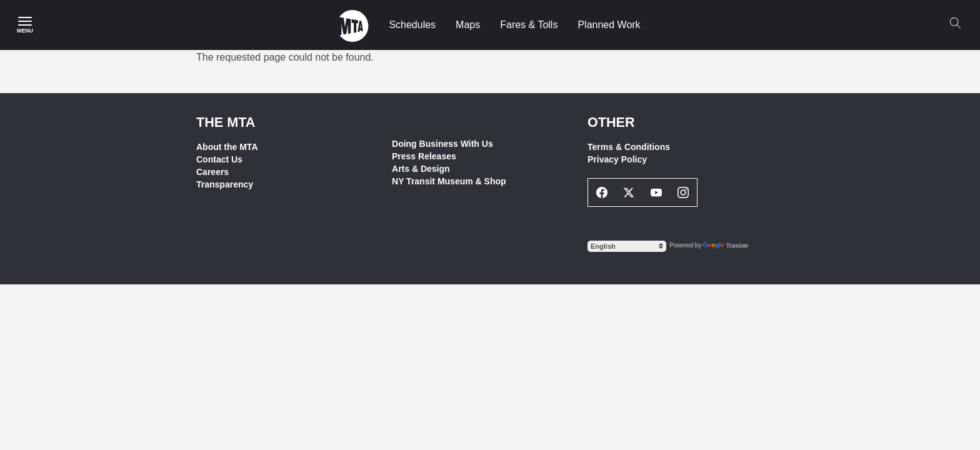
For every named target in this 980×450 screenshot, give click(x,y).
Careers (212, 172)
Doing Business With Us (442, 144)
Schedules (412, 25)
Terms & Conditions (629, 147)
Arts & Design (421, 169)
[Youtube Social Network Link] (656, 192)
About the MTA (227, 147)
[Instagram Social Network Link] (684, 192)
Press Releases (424, 156)
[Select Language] (627, 246)
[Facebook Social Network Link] (602, 192)
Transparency (225, 184)
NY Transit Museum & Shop (449, 181)
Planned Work (609, 25)
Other (611, 122)
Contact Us (219, 159)
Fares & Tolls (529, 25)
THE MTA (226, 122)
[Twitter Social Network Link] (629, 192)
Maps (468, 25)
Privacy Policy (617, 159)
